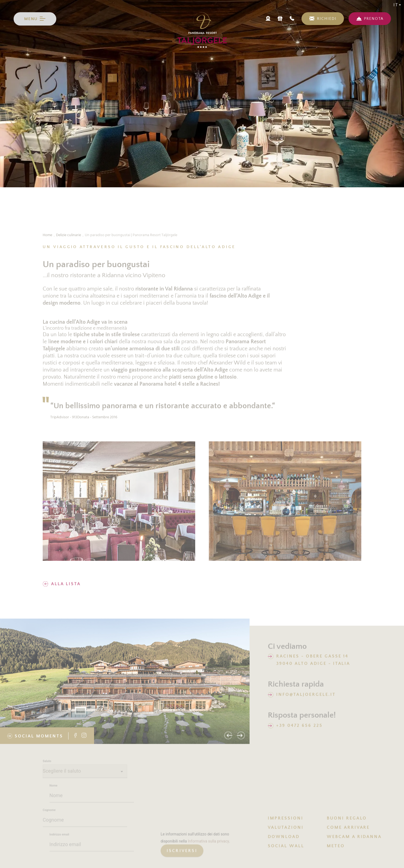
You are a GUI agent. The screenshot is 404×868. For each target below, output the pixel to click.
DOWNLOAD (284, 840)
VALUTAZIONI (286, 830)
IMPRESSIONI (286, 821)
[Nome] (92, 802)
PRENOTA (374, 19)
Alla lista (62, 587)
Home (47, 238)
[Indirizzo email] (92, 851)
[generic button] (182, 857)
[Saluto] (85, 777)
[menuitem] (297, 821)
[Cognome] (85, 826)
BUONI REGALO (347, 821)
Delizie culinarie (69, 238)
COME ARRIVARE (348, 830)
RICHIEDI (327, 19)
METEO (336, 849)
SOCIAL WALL (286, 849)
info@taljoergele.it (306, 698)
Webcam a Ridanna (354, 840)
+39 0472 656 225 (299, 729)
